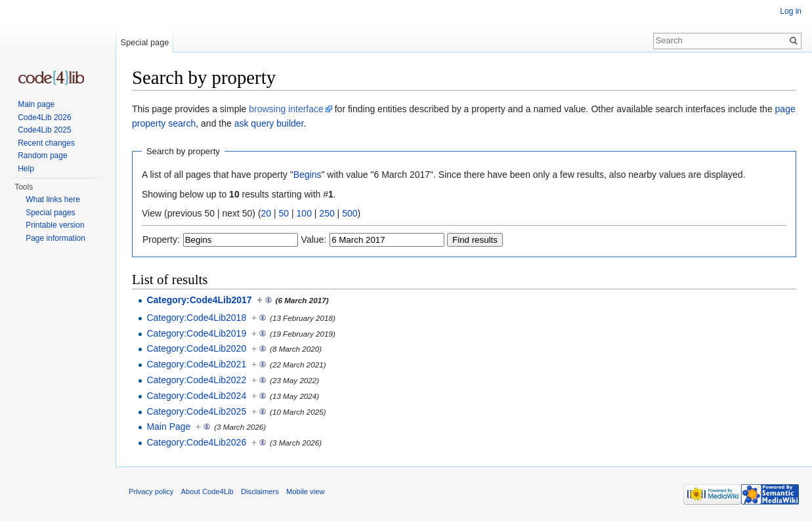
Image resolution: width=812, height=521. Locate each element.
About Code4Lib (207, 491)
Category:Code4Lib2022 (196, 380)
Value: (314, 240)
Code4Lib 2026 (44, 117)
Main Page (168, 427)
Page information (55, 238)
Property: (161, 240)
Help (26, 169)
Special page (144, 42)
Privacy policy (151, 491)
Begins (308, 175)
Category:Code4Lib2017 (199, 300)
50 (284, 213)
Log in (791, 11)
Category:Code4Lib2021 (196, 364)
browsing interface (286, 109)
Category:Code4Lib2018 (196, 318)
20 (267, 213)
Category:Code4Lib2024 (196, 396)
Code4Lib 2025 (44, 130)
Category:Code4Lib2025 (196, 411)
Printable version (55, 225)
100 (304, 213)
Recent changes (46, 143)
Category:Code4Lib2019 (196, 333)
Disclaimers (260, 491)
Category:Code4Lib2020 (196, 348)
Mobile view (305, 491)
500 (350, 213)
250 (327, 213)
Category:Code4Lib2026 (196, 442)
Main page (36, 104)
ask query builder (269, 123)
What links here (53, 199)
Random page (42, 156)
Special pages (50, 213)
